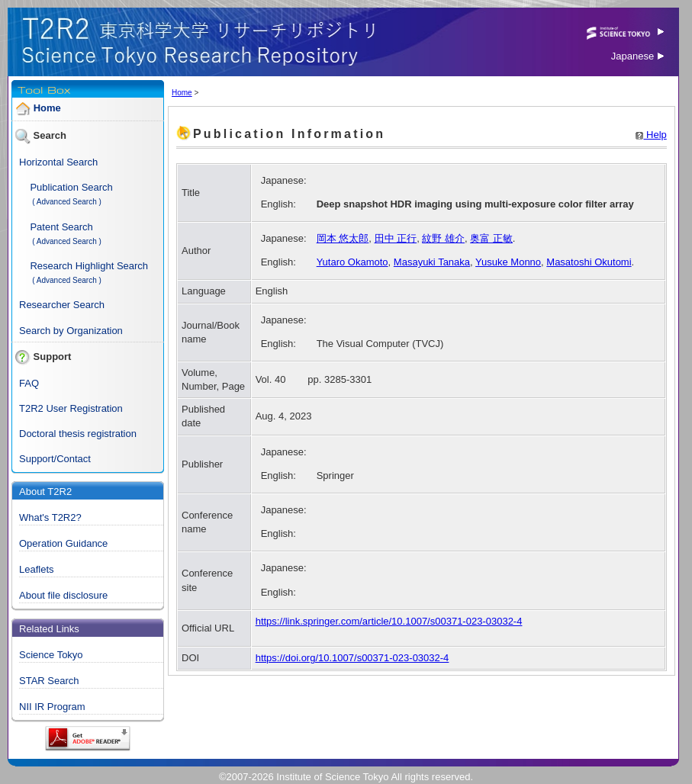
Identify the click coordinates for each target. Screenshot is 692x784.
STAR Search (49, 681)
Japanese (637, 56)
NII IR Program (52, 707)
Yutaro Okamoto (352, 262)
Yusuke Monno (508, 262)
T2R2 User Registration (71, 408)
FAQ (29, 383)
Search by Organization (71, 331)
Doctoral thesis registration (78, 434)
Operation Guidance (63, 543)
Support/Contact (55, 459)
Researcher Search (62, 305)
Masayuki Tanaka (432, 262)
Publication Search (71, 187)
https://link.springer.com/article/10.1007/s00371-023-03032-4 (389, 621)
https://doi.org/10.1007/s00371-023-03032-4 (352, 658)
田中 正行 (396, 238)
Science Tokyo (51, 655)
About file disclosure (63, 595)
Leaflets (37, 569)
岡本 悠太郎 (343, 238)
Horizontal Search (58, 162)
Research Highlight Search (89, 266)
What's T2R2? (50, 517)
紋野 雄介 (443, 238)
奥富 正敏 (491, 238)
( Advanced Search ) (67, 202)
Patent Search (61, 227)
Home (47, 108)
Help (651, 135)
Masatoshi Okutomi (589, 262)
